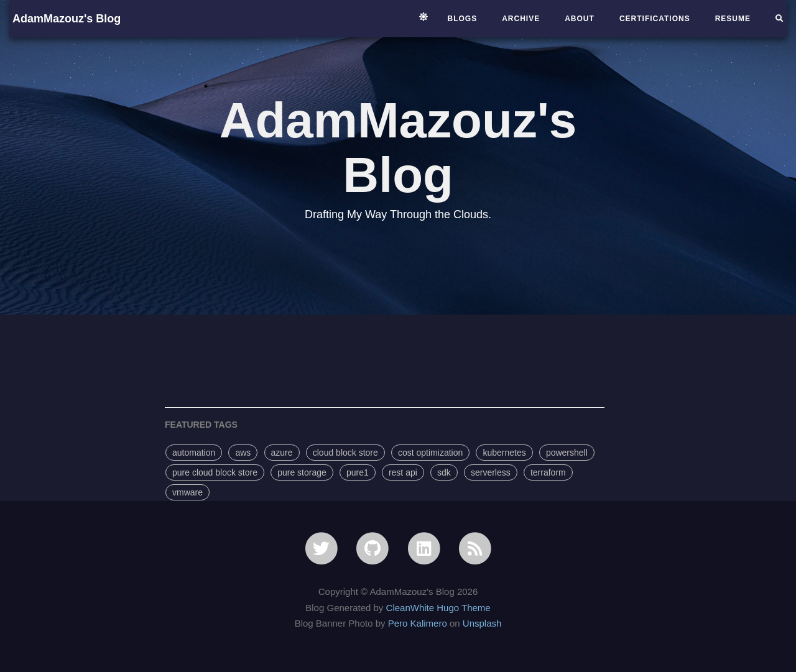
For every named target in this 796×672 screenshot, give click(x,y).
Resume (733, 19)
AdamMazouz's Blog (67, 19)
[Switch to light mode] (423, 17)
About (580, 19)
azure (282, 453)
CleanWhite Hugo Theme (438, 608)
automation (194, 453)
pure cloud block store (215, 472)
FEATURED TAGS (201, 425)
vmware (187, 492)
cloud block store (345, 453)
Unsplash (482, 623)
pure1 (358, 472)
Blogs (463, 19)
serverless (491, 472)
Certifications (655, 19)
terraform (548, 472)
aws (243, 453)
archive (521, 19)
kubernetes (504, 453)
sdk (444, 472)
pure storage (302, 472)
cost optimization (430, 453)
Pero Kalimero (418, 623)
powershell (567, 453)
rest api (403, 472)
